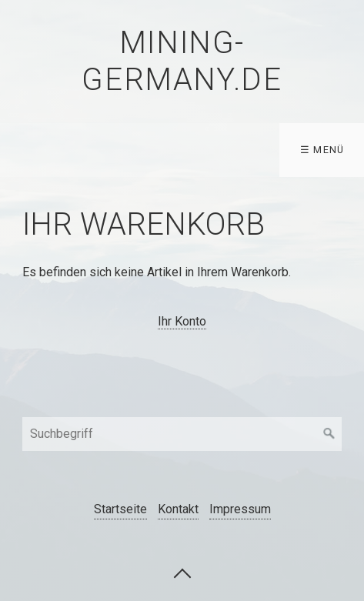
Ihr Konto (182, 321)
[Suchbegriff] (182, 434)
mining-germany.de (182, 61)
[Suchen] (329, 434)
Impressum (240, 509)
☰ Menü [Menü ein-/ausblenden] (322, 150)
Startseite (120, 509)
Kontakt (178, 509)
